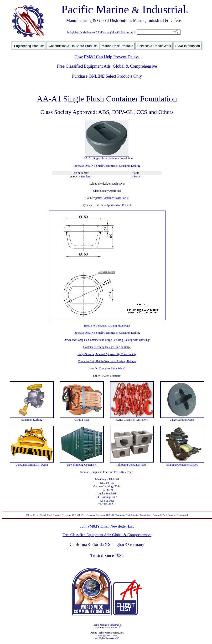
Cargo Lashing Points (182, 420)
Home (30, 515)
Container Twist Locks (116, 198)
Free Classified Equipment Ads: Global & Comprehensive (107, 66)
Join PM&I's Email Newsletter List (107, 526)
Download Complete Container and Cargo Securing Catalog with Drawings (107, 340)
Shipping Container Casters (182, 465)
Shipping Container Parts (132, 465)
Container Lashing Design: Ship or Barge (107, 347)
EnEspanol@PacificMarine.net (116, 32)
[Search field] (159, 32)
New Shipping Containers (82, 465)
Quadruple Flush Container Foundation (170, 515)
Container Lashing (32, 420)
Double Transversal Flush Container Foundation (129, 515)
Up (37, 515)
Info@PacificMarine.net (81, 32)
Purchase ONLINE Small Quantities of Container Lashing (107, 166)
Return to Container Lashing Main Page (107, 326)
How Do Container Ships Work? (107, 368)
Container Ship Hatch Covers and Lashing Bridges (107, 361)
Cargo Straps (82, 420)
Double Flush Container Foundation (90, 515)
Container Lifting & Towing (32, 465)
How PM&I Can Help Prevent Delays (107, 57)
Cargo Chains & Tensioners (132, 420)
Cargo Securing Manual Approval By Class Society (107, 354)
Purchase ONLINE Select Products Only (107, 76)
